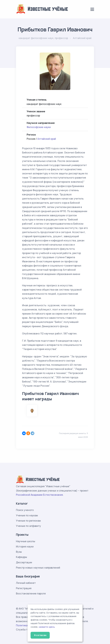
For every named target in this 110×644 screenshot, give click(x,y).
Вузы (19, 552)
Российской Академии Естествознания (39, 495)
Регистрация (24, 588)
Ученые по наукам (27, 515)
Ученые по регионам (28, 521)
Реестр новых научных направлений (38, 568)
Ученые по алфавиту (28, 526)
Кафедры (21, 557)
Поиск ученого (25, 510)
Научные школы (26, 541)
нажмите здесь (47, 627)
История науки (25, 546)
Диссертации (24, 562)
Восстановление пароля (31, 593)
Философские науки (39, 127)
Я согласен (40, 635)
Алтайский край (47, 139)
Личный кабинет (26, 583)
